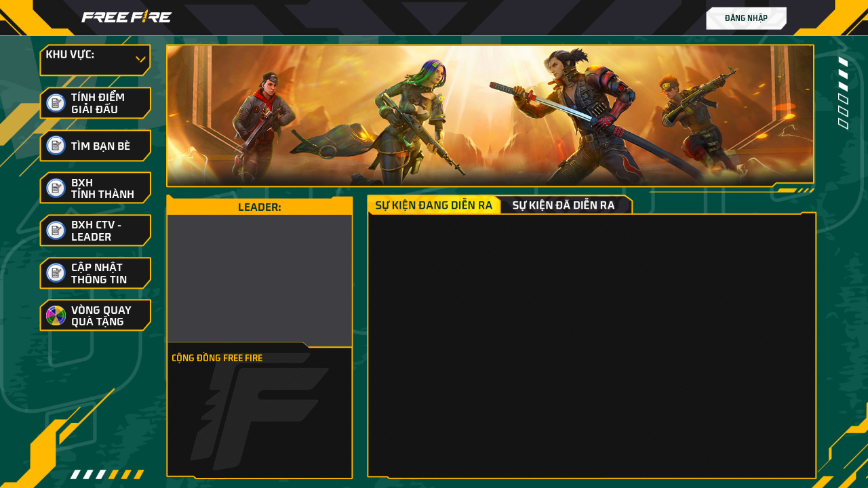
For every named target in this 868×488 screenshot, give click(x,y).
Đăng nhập (746, 18)
